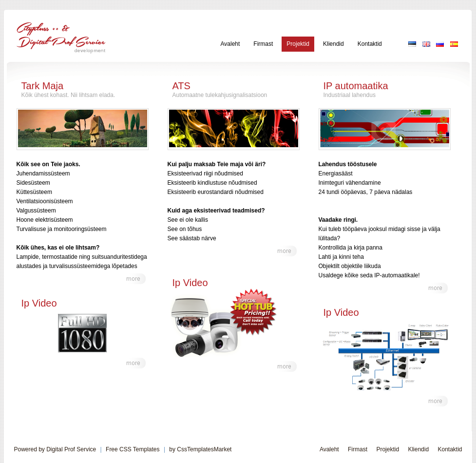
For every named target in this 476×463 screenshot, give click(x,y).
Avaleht (230, 44)
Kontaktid (370, 44)
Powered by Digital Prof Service (55, 449)
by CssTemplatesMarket (200, 449)
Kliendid (333, 44)
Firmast (263, 44)
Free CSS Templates (133, 449)
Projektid (298, 44)
